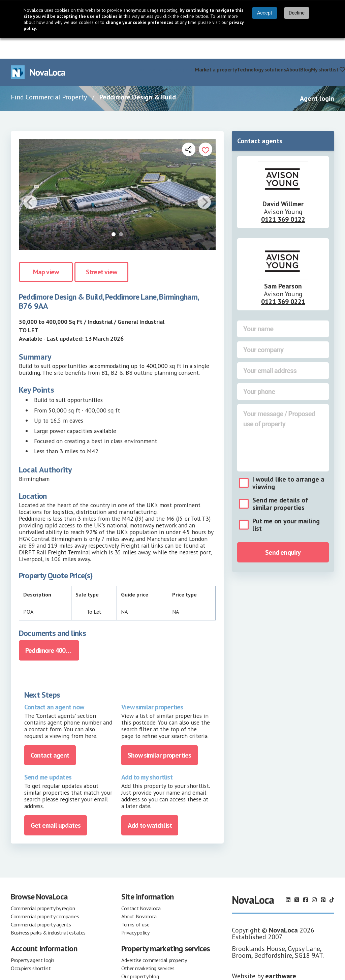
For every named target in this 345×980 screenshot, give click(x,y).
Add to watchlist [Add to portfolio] (150, 805)
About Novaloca (139, 896)
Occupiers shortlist (31, 948)
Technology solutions (261, 49)
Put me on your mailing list (286, 504)
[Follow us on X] (297, 880)
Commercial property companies (45, 896)
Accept (265, 13)
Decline (297, 13)
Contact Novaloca (141, 888)
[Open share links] (189, 129)
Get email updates (56, 805)
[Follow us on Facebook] (306, 880)
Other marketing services (148, 948)
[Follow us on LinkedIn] (288, 880)
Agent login (317, 78)
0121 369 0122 (283, 199)
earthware (281, 956)
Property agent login (33, 940)
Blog (305, 49)
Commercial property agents (41, 904)
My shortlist (328, 49)
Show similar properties (160, 735)
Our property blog (140, 956)
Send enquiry (283, 532)
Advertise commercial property (154, 940)
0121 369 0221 (283, 281)
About (293, 49)
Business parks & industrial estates (48, 912)
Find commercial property (165, 49)
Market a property (216, 49)
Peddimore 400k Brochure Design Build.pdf (52, 630)
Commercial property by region (43, 888)
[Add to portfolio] (206, 129)
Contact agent (50, 735)
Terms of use (135, 904)
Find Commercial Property (49, 76)
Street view (101, 251)
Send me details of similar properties (280, 483)
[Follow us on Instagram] (314, 880)
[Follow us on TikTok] (332, 880)
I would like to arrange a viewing (288, 462)
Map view (46, 251)
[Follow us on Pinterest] (323, 880)
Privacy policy (135, 912)
